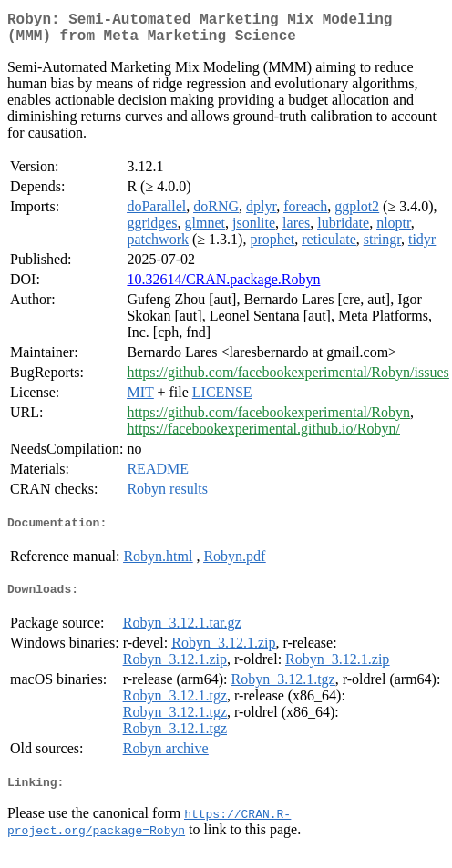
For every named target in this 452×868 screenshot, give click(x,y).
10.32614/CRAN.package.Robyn (223, 286)
